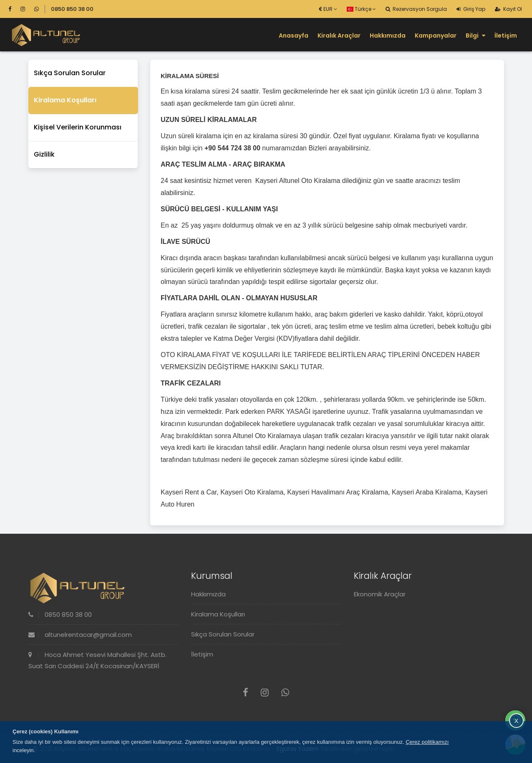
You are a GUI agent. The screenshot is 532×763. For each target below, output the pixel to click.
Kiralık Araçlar (339, 35)
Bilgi (475, 35)
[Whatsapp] (37, 9)
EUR (328, 9)
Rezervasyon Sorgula (416, 9)
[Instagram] (26, 9)
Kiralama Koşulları (65, 100)
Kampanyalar (436, 35)
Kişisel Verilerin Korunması (78, 127)
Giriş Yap (471, 9)
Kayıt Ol (508, 9)
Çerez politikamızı (427, 742)
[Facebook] (14, 9)
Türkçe (361, 9)
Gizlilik (44, 154)
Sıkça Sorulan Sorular (70, 73)
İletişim (506, 35)
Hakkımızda (388, 35)
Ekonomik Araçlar (380, 594)
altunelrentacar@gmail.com (80, 635)
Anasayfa (294, 35)
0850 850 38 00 (72, 9)
